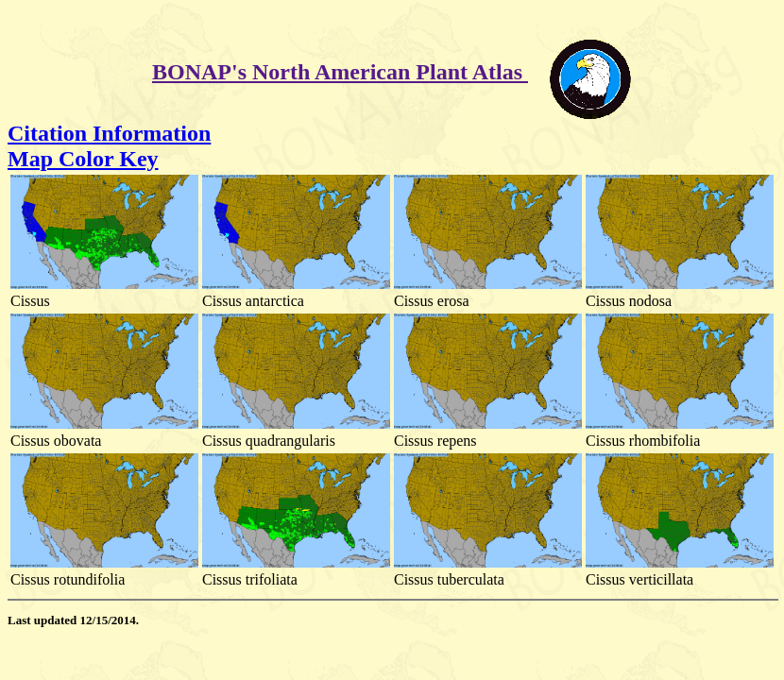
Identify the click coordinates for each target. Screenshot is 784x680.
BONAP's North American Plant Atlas (340, 72)
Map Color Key (83, 159)
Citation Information (109, 133)
